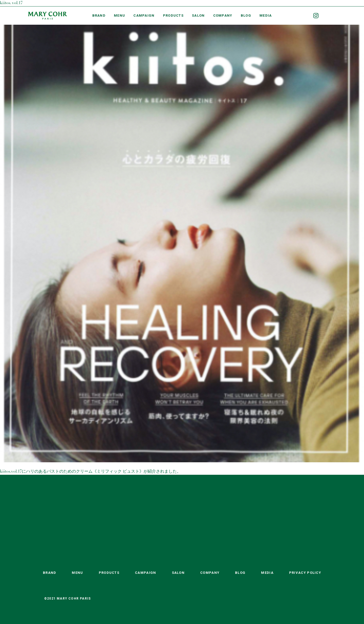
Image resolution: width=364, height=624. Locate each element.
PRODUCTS (173, 15)
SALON (198, 15)
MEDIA (266, 15)
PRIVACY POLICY (305, 573)
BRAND (99, 15)
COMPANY (223, 15)
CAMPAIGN (144, 15)
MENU (119, 15)
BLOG (246, 15)
